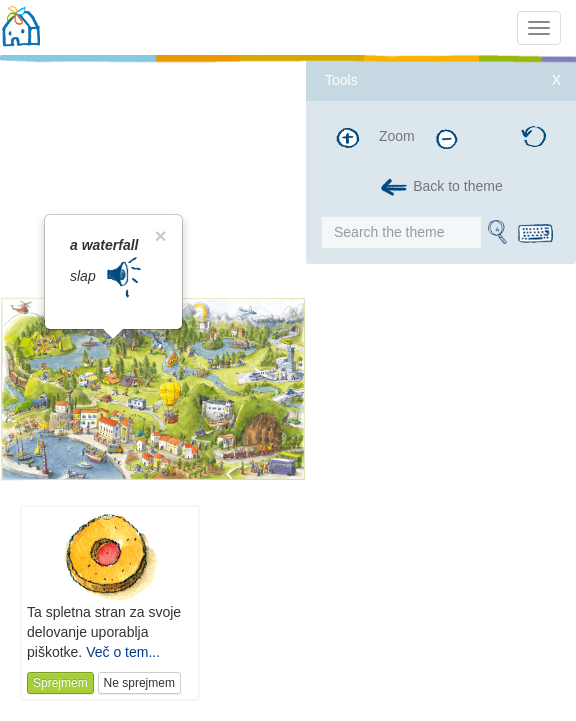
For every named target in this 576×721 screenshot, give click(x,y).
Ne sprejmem (139, 683)
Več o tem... (123, 652)
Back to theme (440, 187)
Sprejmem (60, 683)
